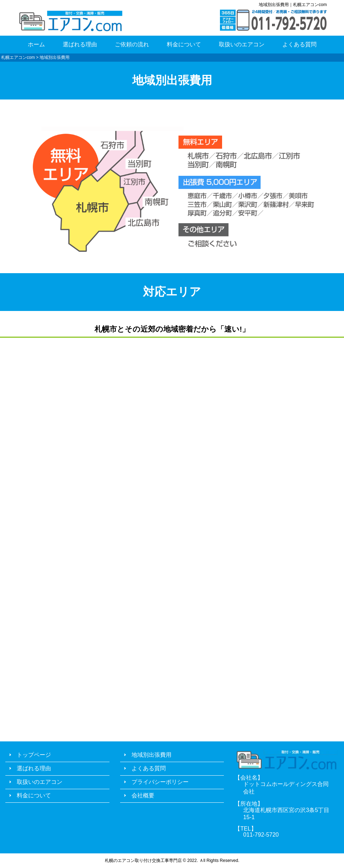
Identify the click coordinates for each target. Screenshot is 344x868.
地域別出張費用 (152, 755)
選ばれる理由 (80, 44)
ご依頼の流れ (132, 44)
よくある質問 (299, 44)
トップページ (34, 755)
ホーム (36, 44)
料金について (184, 44)
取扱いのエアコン (242, 44)
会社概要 (143, 795)
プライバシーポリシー (160, 782)
